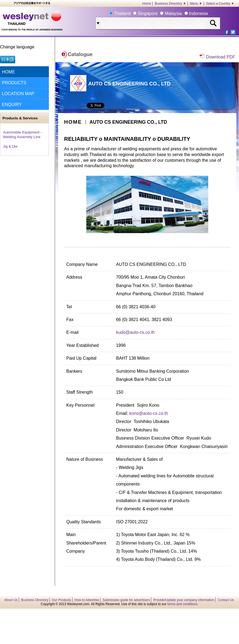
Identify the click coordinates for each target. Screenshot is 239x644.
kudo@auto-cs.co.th (135, 332)
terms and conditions (182, 604)
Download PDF (221, 57)
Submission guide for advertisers (126, 600)
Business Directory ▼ (170, 4)
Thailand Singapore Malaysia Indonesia (160, 13)
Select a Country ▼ (220, 4)
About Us (11, 600)
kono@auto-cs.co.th (149, 413)
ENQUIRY (12, 105)
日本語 (8, 59)
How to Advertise (87, 600)
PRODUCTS (14, 83)
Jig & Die (10, 146)
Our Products (62, 600)
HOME (8, 72)
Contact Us (226, 600)
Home (147, 4)
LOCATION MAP (18, 94)
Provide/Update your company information (184, 600)
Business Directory (35, 600)
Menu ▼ (196, 4)
